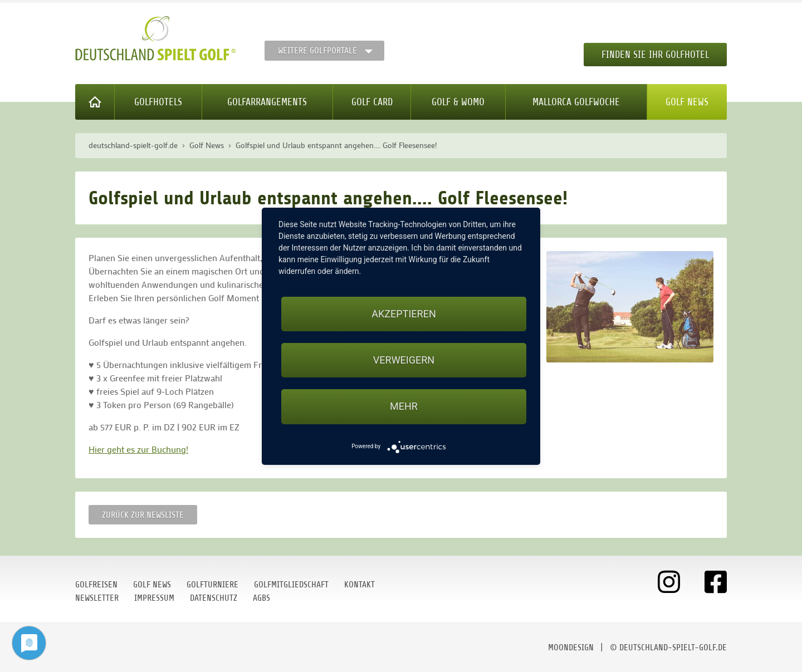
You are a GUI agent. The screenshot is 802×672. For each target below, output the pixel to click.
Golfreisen (96, 585)
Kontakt (360, 585)
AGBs (261, 598)
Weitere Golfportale (317, 51)
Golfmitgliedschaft (291, 585)
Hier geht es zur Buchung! (138, 449)
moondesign (571, 648)
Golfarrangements (267, 102)
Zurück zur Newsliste (143, 515)
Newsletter (97, 598)
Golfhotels (158, 102)
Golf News (687, 102)
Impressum (154, 598)
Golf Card (372, 102)
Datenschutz (214, 598)
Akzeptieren (404, 314)
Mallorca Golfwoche (576, 102)
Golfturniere (212, 585)
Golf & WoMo (458, 102)
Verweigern (404, 360)
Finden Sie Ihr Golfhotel (655, 55)
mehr (404, 406)
